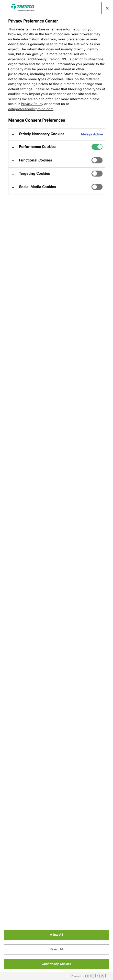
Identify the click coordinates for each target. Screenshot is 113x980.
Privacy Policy (32, 104)
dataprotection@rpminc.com (31, 109)
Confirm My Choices (56, 964)
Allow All (56, 935)
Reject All (56, 949)
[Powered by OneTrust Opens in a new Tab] (91, 977)
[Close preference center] (107, 8)
